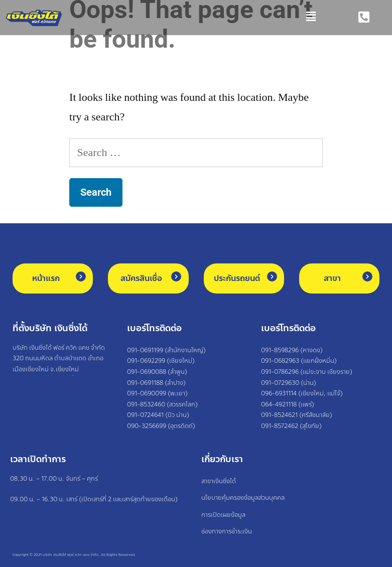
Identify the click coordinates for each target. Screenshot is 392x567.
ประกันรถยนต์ (237, 278)
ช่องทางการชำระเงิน (227, 531)
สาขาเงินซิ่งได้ (219, 481)
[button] (195, 18)
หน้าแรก (46, 278)
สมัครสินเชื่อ (141, 278)
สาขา (332, 278)
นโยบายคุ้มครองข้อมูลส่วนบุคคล (243, 498)
